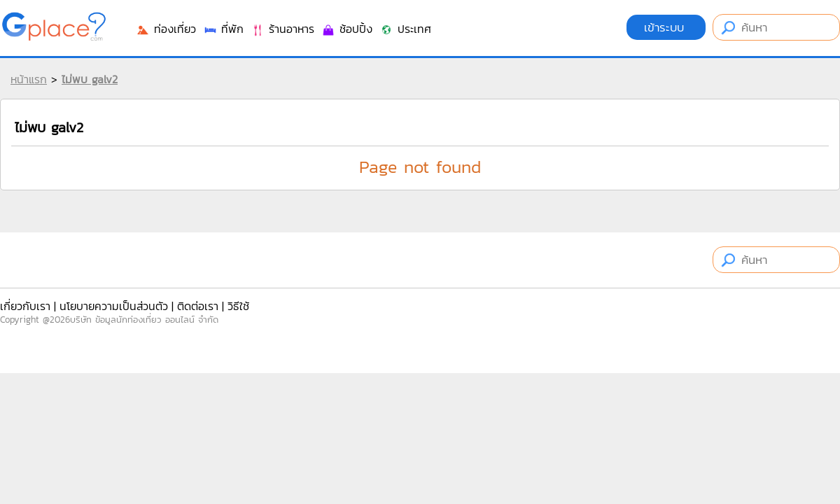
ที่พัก (223, 29)
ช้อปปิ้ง (347, 29)
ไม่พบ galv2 (90, 79)
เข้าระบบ (666, 27)
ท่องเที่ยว (166, 29)
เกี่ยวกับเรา (25, 306)
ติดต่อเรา (198, 306)
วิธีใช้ (238, 306)
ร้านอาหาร (282, 29)
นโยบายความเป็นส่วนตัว (114, 306)
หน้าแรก (29, 79)
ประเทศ (405, 29)
